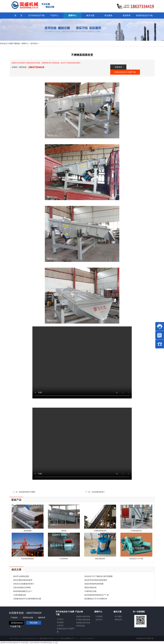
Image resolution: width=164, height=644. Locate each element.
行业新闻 (99, 616)
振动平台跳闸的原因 (21, 576)
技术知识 (34, 43)
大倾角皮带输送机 (100, 531)
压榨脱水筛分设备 (83, 623)
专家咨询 (118, 67)
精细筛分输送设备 (83, 616)
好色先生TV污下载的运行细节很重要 (99, 576)
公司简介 (60, 619)
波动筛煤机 (28, 531)
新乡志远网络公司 (67, 638)
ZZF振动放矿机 (136, 531)
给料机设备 (81, 626)
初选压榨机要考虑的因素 (94, 584)
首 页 (18, 15)
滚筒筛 (64, 531)
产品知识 (14, 618)
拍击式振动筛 (100, 559)
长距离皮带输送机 (28, 559)
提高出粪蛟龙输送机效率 (23, 580)
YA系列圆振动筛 (20, 595)
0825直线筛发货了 (98, 492)
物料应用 (42, 618)
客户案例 (118, 616)
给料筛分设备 (28, 618)
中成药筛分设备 (91, 591)
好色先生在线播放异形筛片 (24, 584)
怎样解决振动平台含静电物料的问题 (27, 599)
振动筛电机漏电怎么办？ (23, 591)
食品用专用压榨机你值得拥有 (96, 580)
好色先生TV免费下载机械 (10, 43)
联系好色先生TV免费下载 (125, 72)
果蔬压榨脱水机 (91, 587)
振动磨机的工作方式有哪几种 (96, 599)
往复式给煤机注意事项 (22, 587)
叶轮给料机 (64, 559)
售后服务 (60, 622)
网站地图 (34, 623)
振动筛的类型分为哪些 (27, 492)
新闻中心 (25, 43)
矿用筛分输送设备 (83, 620)
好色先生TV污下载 (136, 559)
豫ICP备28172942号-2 (47, 638)
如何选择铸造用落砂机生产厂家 (97, 595)
